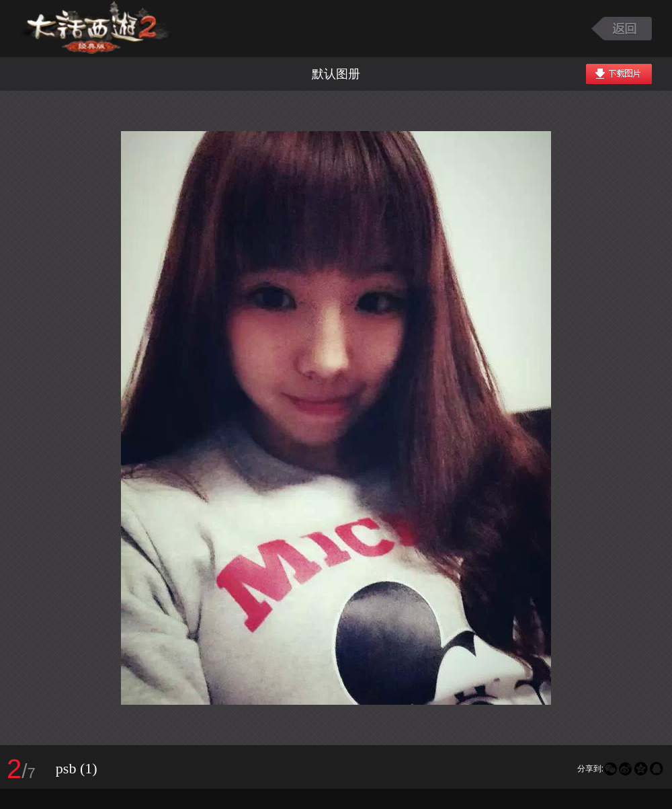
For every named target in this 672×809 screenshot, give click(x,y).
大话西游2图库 (96, 29)
